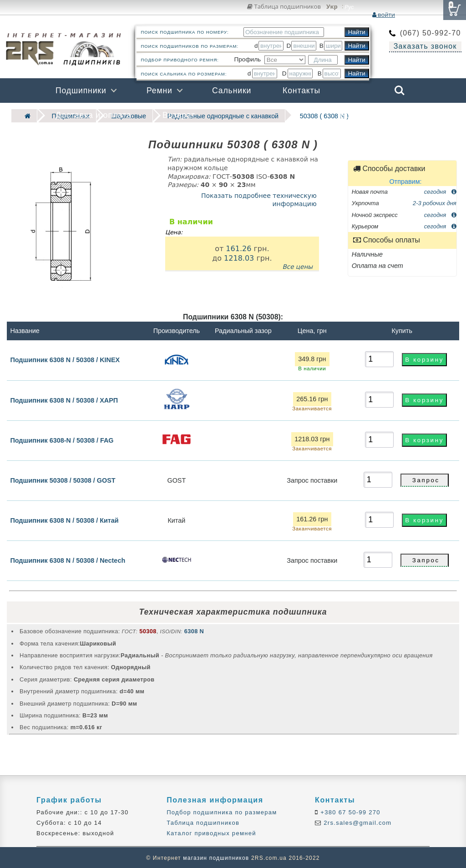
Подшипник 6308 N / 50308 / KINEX (65, 359)
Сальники (232, 91)
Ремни (160, 91)
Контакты (301, 91)
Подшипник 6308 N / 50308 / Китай (64, 520)
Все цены (297, 266)
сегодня (440, 191)
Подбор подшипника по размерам (222, 811)
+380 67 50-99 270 (349, 811)
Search (400, 91)
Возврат (179, 115)
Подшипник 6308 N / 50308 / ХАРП (64, 399)
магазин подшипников (216, 857)
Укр (332, 7)
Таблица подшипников (284, 6)
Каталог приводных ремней (211, 833)
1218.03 (239, 257)
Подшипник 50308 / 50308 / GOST (63, 479)
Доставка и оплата (94, 115)
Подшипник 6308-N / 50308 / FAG (62, 439)
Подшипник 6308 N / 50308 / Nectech (68, 560)
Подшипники (81, 91)
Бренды (356, 115)
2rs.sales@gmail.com (356, 822)
